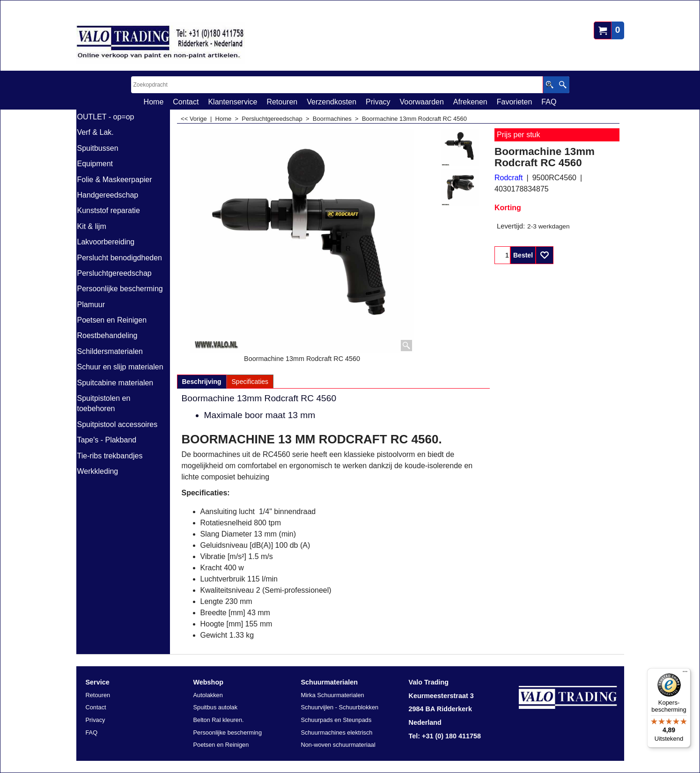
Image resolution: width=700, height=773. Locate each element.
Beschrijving (202, 382)
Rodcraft (508, 178)
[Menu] (685, 674)
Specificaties (250, 382)
